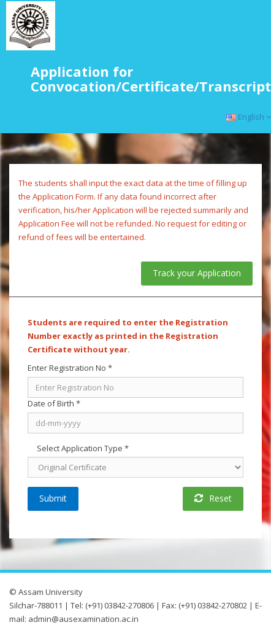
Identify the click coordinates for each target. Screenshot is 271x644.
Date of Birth (54, 403)
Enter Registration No (70, 368)
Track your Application (197, 273)
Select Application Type (83, 448)
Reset (213, 498)
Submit (53, 498)
